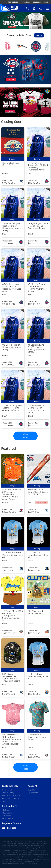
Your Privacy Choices (11, 796)
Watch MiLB (7, 816)
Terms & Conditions (10, 798)
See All (39, 35)
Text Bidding (13, 2)
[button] (4, 21)
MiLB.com (37, 2)
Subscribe (26, 2)
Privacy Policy (8, 793)
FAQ (4, 801)
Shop (46, 2)
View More (26, 767)
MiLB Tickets (8, 819)
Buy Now (32, 790)
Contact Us (7, 790)
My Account (33, 793)
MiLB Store (7, 813)
